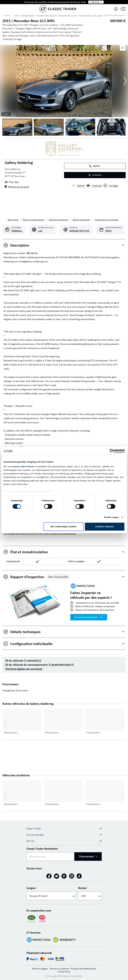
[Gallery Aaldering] (64, 149)
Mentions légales (40, 969)
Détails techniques (81, 220)
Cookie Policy (64, 972)
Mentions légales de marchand (24, 669)
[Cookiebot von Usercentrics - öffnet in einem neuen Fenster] (112, 451)
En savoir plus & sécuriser (89, 617)
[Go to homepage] (58, 9)
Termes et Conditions (59, 969)
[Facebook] (49, 876)
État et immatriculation (34, 220)
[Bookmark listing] (123, 48)
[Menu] (116, 9)
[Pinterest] (64, 876)
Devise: (83, 888)
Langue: (31, 888)
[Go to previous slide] (3, 81)
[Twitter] (57, 876)
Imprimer (94, 186)
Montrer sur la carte (19, 187)
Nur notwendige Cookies (63, 527)
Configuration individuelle (106, 220)
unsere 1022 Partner (23, 466)
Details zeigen (111, 517)
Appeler (95, 166)
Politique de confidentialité (83, 969)
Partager (111, 186)
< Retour (6, 15)
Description (13, 220)
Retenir (78, 186)
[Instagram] (72, 876)
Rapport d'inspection (59, 220)
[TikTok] (79, 876)
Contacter (95, 175)
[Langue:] (51, 896)
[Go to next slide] (125, 81)
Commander (88, 856)
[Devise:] (90, 896)
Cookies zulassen (105, 527)
